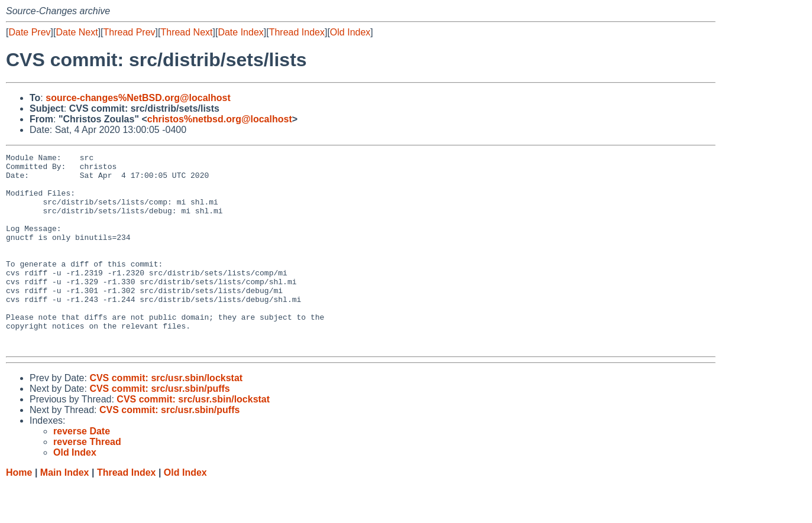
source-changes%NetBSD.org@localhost (138, 98)
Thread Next (186, 32)
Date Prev (29, 32)
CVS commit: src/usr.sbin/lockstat (166, 417)
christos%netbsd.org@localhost (220, 119)
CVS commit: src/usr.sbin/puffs (159, 428)
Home (19, 511)
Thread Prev (130, 32)
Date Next (77, 32)
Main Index (65, 511)
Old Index (350, 32)
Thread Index (297, 32)
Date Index (240, 32)
